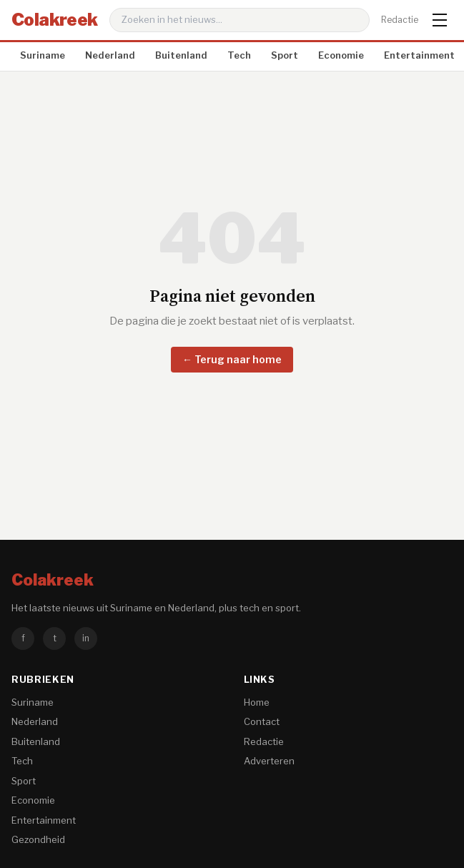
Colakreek (55, 20)
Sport (285, 55)
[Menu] (440, 20)
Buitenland (181, 55)
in (86, 638)
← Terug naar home (232, 359)
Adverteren (269, 761)
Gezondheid (38, 839)
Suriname (43, 55)
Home (257, 702)
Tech (239, 55)
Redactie (400, 20)
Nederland (110, 55)
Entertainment (419, 55)
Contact (262, 721)
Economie (341, 55)
